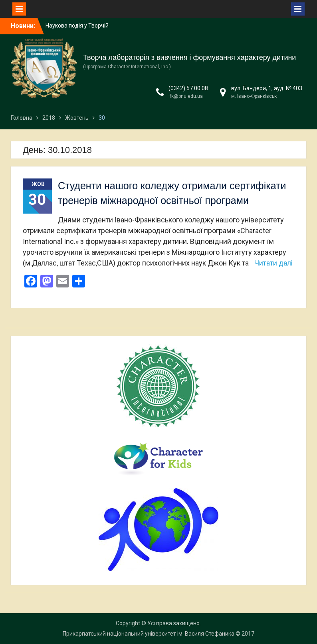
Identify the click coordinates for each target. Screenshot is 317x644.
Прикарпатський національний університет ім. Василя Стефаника (149, 634)
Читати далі (273, 263)
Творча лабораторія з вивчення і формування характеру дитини (190, 57)
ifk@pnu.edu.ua (186, 96)
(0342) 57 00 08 (188, 88)
